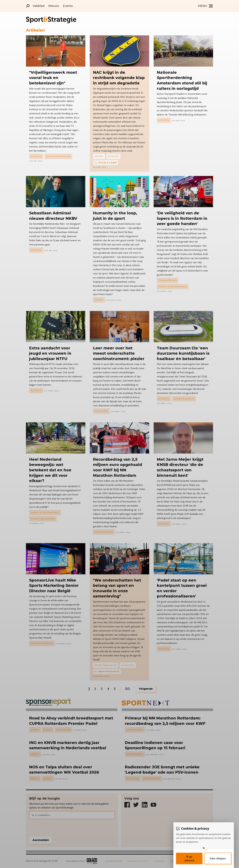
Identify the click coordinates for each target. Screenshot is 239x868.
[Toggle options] (204, 848)
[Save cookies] (189, 858)
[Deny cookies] (218, 858)
